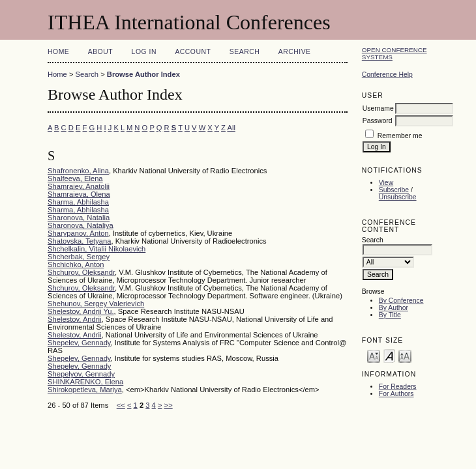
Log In (144, 52)
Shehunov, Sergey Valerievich (96, 304)
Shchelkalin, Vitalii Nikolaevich (97, 249)
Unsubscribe (398, 197)
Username (378, 108)
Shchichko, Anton (76, 264)
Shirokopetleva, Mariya (85, 390)
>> (169, 405)
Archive (295, 52)
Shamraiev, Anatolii (79, 186)
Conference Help (387, 75)
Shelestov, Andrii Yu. (81, 311)
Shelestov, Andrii (75, 319)
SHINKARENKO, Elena (85, 382)
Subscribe (394, 190)
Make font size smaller (374, 355)
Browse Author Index (143, 74)
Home (58, 52)
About (100, 52)
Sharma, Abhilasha (78, 202)
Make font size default (389, 355)
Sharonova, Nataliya (81, 225)
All (231, 128)
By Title (390, 315)
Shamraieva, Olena (79, 194)
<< (121, 405)
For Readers (398, 387)
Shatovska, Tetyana (79, 241)
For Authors (396, 394)
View (386, 183)
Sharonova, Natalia (79, 218)
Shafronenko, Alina (78, 171)
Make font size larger (405, 355)
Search (245, 52)
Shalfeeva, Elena (75, 178)
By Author (394, 308)
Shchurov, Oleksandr (81, 272)
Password (378, 121)
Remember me (400, 136)
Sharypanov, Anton (78, 233)
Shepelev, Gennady (79, 343)
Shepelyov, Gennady (81, 374)
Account (193, 52)
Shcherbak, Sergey (79, 257)
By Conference (401, 301)
